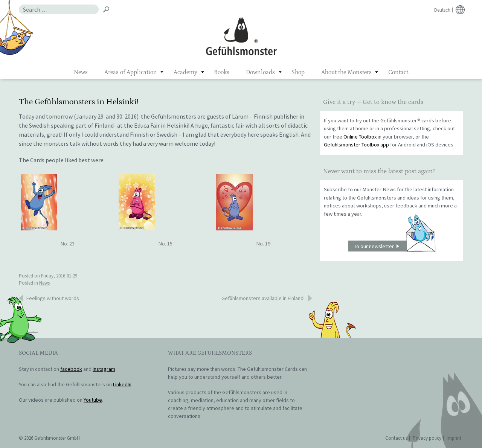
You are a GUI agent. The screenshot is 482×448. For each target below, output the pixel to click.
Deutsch (442, 10)
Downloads (260, 72)
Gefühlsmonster (241, 36)
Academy (185, 72)
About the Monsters (346, 72)
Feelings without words (53, 298)
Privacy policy (427, 438)
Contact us (396, 438)
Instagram (104, 369)
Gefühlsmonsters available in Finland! (263, 298)
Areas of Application (131, 72)
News (81, 72)
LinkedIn (122, 384)
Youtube (93, 400)
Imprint (454, 438)
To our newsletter (395, 246)
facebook (71, 369)
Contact (398, 72)
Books (222, 72)
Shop (298, 72)
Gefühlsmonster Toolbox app (356, 145)
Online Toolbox (360, 137)
